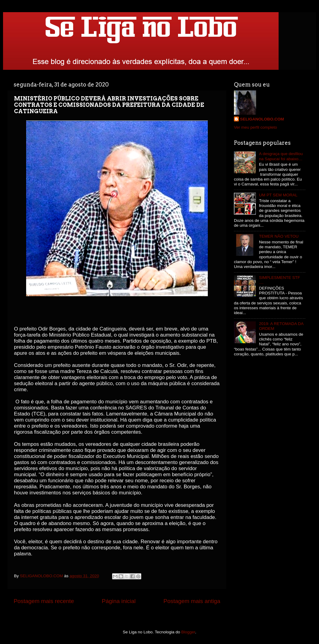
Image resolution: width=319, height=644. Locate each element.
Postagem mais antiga (192, 601)
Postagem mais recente (44, 601)
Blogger (188, 632)
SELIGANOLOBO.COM (262, 119)
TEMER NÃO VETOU (279, 236)
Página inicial (119, 601)
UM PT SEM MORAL (278, 195)
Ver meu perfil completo (256, 127)
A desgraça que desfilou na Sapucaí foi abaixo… (281, 156)
